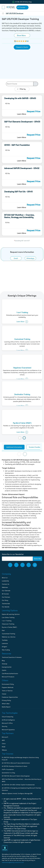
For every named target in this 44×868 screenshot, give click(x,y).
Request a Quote (22, 47)
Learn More (22, 114)
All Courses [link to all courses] (21, 7)
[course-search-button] (36, 84)
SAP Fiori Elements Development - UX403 (22, 122)
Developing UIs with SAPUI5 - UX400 (20, 98)
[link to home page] (11, 7)
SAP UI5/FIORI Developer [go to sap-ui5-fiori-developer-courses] (15, 13)
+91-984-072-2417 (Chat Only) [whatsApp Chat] (23, 2)
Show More (21, 35)
